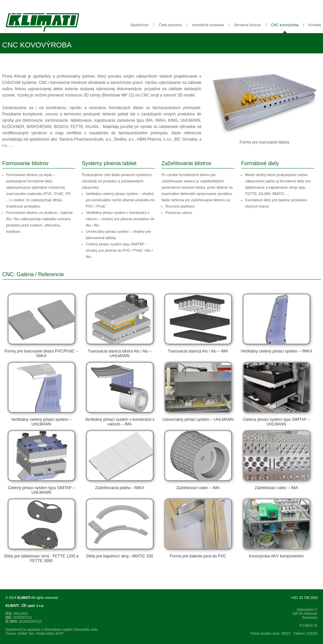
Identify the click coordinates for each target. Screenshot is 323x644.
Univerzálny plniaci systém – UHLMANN (198, 391)
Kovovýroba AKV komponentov (277, 527)
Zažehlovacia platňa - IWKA (120, 459)
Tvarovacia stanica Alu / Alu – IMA (198, 322)
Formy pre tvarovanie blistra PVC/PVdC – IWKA (41, 325)
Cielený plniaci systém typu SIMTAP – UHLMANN (277, 393)
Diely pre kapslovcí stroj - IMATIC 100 (120, 527)
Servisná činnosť (247, 25)
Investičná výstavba (208, 25)
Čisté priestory (170, 25)
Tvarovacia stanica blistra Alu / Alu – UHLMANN (120, 325)
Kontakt (315, 25)
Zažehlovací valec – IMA (198, 459)
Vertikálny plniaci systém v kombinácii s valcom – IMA (120, 393)
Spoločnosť (139, 25)
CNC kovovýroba (285, 25)
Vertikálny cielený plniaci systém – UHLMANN (41, 393)
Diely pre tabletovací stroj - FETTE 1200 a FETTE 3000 (41, 530)
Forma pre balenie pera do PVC (198, 527)
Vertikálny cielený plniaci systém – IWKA (277, 322)
